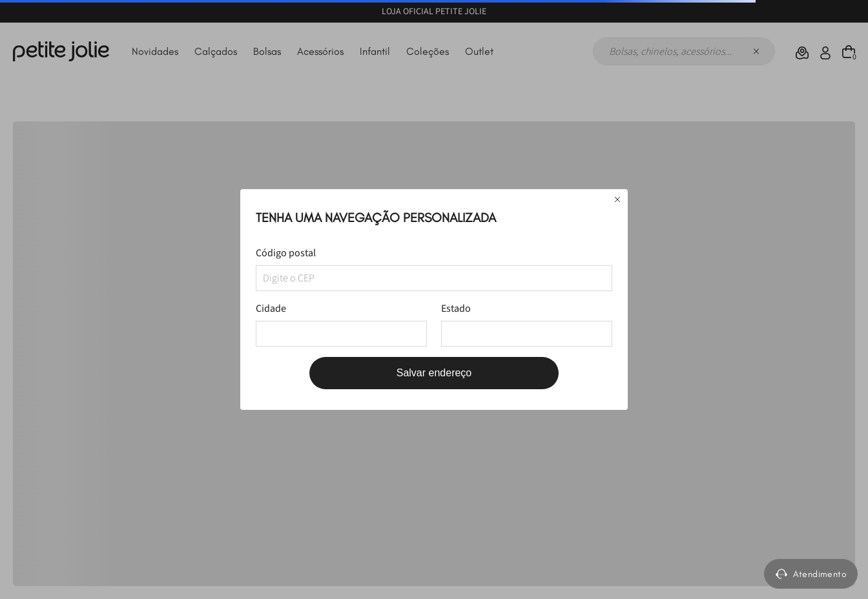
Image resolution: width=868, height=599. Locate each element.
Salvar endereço (434, 373)
